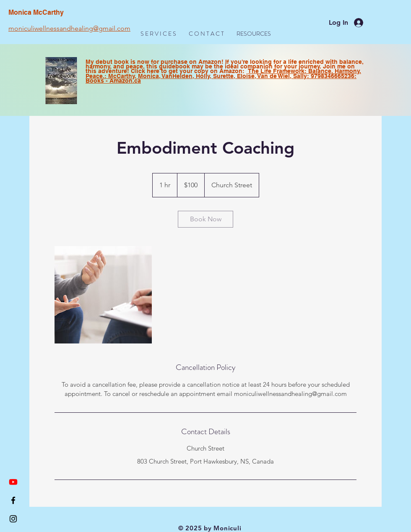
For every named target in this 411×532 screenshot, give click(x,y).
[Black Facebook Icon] (13, 500)
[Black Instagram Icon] (13, 519)
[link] (205, 219)
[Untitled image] (103, 295)
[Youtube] (13, 482)
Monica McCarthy (36, 12)
